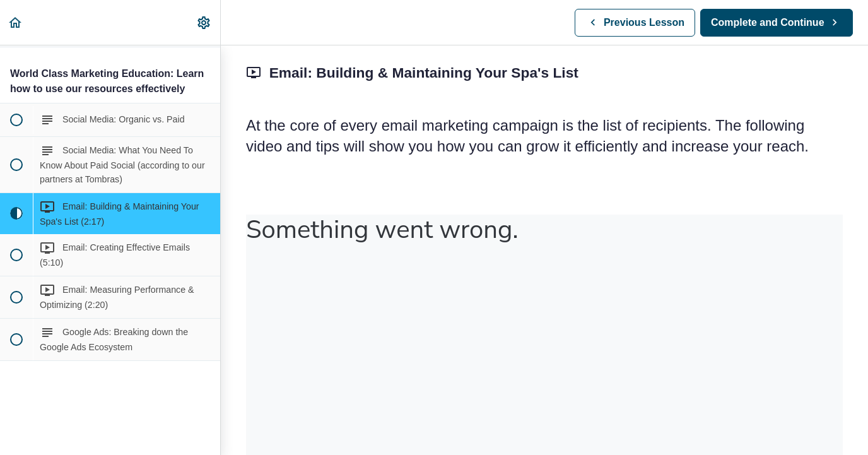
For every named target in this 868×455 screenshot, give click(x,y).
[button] (16, 22)
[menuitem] (204, 22)
